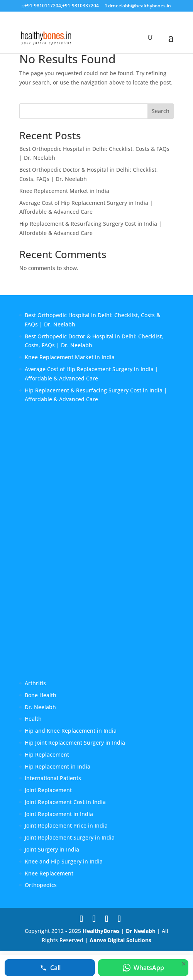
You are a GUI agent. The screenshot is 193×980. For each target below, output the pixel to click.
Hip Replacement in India (58, 766)
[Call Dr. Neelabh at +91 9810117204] (50, 968)
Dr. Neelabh (40, 707)
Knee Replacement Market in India (64, 191)
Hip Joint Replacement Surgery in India (75, 743)
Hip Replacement (47, 754)
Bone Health (41, 695)
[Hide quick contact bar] (184, 964)
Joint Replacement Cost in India (65, 802)
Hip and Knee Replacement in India (71, 731)
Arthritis (35, 683)
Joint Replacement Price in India (66, 825)
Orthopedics (41, 885)
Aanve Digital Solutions (120, 940)
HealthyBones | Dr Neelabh (119, 931)
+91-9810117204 (43, 6)
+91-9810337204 (80, 6)
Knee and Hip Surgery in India (64, 861)
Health (33, 719)
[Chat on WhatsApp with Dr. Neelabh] (143, 968)
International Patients (53, 778)
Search (161, 111)
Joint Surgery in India (52, 849)
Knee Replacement (49, 873)
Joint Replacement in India (59, 814)
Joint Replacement (48, 790)
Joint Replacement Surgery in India (70, 837)
